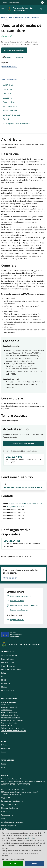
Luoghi (4, 767)
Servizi (10, 17)
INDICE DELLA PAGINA (23, 79)
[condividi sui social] (7, 57)
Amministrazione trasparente (12, 822)
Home (3, 17)
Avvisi (4, 752)
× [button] (45, 832)
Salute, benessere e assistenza (13, 728)
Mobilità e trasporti (8, 725)
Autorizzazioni (19, 17)
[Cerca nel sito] (41, 9)
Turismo (4, 733)
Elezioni (4, 687)
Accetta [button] (13, 863)
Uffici (3, 676)
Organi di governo (8, 666)
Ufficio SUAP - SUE (14, 457)
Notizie (4, 745)
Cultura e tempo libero (10, 715)
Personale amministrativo (11, 669)
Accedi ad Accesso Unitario (14, 50)
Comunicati (6, 748)
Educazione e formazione (11, 718)
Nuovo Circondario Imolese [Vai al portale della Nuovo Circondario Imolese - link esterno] (12, 3)
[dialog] (23, 849)
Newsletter (5, 811)
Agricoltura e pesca (8, 702)
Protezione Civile (8, 690)
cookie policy (30, 838)
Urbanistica (6, 683)
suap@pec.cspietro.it (16, 506)
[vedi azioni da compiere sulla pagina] (18, 57)
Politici (4, 673)
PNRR (4, 680)
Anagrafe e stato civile (10, 707)
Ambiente (5, 705)
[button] (23, 859)
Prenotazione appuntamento (12, 801)
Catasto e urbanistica (9, 712)
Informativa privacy (9, 825)
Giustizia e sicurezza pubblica (12, 720)
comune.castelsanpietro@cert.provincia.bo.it (22, 792)
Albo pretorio (6, 818)
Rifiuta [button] (34, 863)
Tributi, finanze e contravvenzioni (14, 731)
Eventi (4, 764)
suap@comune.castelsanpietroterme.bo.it (26, 503)
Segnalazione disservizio (10, 804)
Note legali (5, 829)
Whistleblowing (7, 815)
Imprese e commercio (32, 17)
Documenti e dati (8, 659)
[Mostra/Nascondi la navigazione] (3, 9)
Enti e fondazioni (8, 662)
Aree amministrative (9, 655)
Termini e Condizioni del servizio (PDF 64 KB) (23, 487)
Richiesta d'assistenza (9, 808)
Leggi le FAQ (6, 798)
